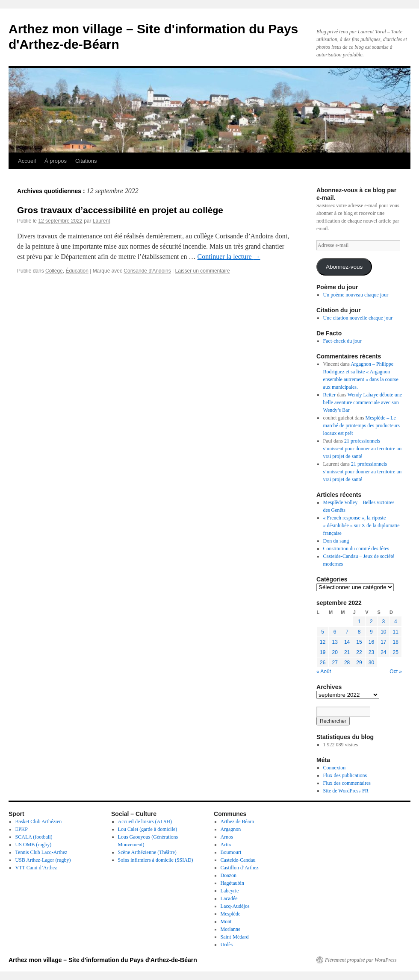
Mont (226, 921)
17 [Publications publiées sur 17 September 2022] (383, 642)
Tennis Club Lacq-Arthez (41, 852)
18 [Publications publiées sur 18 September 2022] (396, 642)
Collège (54, 271)
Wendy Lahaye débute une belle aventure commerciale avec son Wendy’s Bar (363, 402)
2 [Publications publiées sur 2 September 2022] (371, 622)
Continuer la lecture (229, 257)
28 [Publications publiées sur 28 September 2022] (347, 663)
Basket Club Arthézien (39, 822)
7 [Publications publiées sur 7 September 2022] (347, 632)
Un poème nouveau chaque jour (356, 295)
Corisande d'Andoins (147, 271)
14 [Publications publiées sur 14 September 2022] (347, 642)
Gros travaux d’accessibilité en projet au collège (120, 210)
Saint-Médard (235, 937)
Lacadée (229, 898)
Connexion (335, 768)
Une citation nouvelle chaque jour (358, 318)
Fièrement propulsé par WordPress (361, 960)
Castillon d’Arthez (240, 868)
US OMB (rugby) (34, 845)
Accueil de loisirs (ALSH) (145, 822)
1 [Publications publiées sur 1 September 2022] (359, 622)
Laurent (102, 221)
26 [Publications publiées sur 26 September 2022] (323, 663)
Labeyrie (230, 891)
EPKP (22, 829)
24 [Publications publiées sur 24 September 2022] (383, 652)
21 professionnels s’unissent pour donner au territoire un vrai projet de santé (363, 449)
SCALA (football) (34, 837)
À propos (56, 161)
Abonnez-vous (344, 267)
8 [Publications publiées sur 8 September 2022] (359, 632)
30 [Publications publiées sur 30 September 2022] (371, 663)
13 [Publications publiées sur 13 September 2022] (335, 642)
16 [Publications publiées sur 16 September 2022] (371, 642)
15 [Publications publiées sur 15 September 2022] (359, 642)
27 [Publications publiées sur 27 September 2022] (335, 663)
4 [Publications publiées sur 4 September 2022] (396, 622)
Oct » (396, 672)
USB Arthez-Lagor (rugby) (43, 860)
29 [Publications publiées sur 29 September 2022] (359, 663)
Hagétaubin (232, 883)
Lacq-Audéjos (235, 906)
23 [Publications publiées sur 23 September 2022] (371, 652)
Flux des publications (345, 775)
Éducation (77, 271)
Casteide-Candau (238, 860)
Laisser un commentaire (203, 271)
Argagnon (231, 829)
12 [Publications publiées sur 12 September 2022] (323, 642)
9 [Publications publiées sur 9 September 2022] (371, 632)
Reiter (329, 395)
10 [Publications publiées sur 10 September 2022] (383, 632)
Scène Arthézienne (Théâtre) (147, 852)
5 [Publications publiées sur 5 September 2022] (323, 632)
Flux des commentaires (347, 783)
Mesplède (231, 914)
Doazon (229, 875)
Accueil (27, 161)
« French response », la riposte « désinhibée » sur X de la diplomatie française (361, 525)
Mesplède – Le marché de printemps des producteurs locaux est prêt (361, 425)
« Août (324, 672)
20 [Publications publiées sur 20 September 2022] (335, 652)
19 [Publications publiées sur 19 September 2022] (323, 652)
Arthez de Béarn (238, 822)
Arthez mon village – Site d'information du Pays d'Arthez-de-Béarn (103, 960)
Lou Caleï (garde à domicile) (148, 829)
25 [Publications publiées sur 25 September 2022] (396, 652)
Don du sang (336, 541)
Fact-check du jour (342, 341)
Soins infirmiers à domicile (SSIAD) (156, 860)
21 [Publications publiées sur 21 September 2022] (347, 652)
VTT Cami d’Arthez (36, 868)
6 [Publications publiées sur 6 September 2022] (335, 632)
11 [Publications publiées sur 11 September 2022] (396, 632)
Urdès (227, 945)
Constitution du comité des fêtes (356, 549)
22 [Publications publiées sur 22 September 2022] (359, 652)
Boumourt (231, 852)
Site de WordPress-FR (346, 791)
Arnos (227, 837)
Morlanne (231, 929)
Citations (86, 161)
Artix (226, 845)
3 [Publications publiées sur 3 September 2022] (383, 622)
